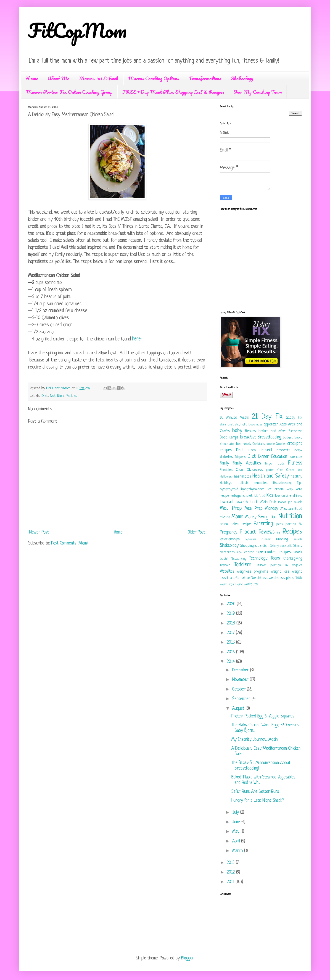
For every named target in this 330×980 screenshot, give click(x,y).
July (236, 813)
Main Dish (268, 502)
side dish (262, 546)
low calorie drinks (289, 496)
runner (266, 540)
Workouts (251, 584)
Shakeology (242, 78)
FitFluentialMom (59, 388)
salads (298, 540)
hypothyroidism (253, 489)
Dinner (264, 457)
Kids (270, 496)
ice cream (276, 489)
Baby (237, 431)
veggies (297, 565)
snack (298, 552)
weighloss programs (253, 572)
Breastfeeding (269, 437)
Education (279, 457)
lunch (254, 502)
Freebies (226, 470)
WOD (299, 578)
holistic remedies (253, 483)
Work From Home (231, 585)
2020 (232, 604)
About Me (58, 78)
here (136, 339)
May (236, 832)
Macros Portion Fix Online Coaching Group (69, 92)
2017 (231, 633)
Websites (227, 572)
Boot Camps (229, 437)
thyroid (225, 565)
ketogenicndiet (242, 496)
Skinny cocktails (281, 546)
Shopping (247, 546)
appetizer (271, 424)
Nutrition (57, 396)
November (241, 680)
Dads (240, 450)
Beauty (251, 431)
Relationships (230, 539)
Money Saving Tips (261, 517)
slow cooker (245, 552)
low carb (227, 502)
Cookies (281, 444)
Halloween (227, 477)
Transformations (205, 78)
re (279, 533)
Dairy (252, 450)
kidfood (260, 496)
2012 (231, 872)
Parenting (263, 524)
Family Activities (247, 463)
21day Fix (294, 418)
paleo (224, 524)
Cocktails (259, 444)
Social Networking (233, 559)
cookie (270, 444)
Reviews (251, 540)
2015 (231, 652)
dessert (266, 450)
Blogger (187, 958)
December (241, 670)
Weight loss (280, 572)
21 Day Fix (267, 417)
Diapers (240, 457)
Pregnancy (229, 532)
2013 (231, 863)
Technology (258, 559)
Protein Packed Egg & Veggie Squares (263, 716)
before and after (272, 431)
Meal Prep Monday (261, 509)
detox (298, 450)
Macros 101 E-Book (99, 78)
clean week (243, 444)
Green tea (294, 470)
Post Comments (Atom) (69, 543)
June (237, 822)
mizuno (225, 517)
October (240, 689)
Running (282, 539)
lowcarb (242, 502)
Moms (237, 517)
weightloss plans (281, 578)
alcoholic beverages (249, 425)
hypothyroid (229, 489)
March (238, 851)
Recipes (71, 396)
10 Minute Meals (234, 418)
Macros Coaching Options (154, 78)
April (237, 841)
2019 (231, 614)
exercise (296, 457)
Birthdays (295, 431)
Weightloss (260, 578)
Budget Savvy (292, 438)
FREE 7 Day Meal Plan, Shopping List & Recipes (173, 92)
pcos (280, 524)
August (239, 709)
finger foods (275, 464)
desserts (284, 450)
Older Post (196, 532)
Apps (283, 424)
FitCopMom (77, 30)
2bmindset (227, 425)
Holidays (226, 483)
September (242, 699)
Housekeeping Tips (288, 483)
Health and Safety (271, 476)
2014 (231, 662)
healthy (296, 477)
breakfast (248, 437)
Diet (45, 396)
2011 (231, 882)
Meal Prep (231, 509)
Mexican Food (291, 509)
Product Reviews (257, 532)
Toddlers (243, 565)
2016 (231, 643)
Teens (275, 559)
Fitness (295, 463)
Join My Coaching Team (258, 92)
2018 (232, 623)
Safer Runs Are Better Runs (255, 792)
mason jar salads (290, 502)
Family (224, 463)
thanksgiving (293, 559)
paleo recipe (241, 524)
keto (290, 490)
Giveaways (255, 470)
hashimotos (243, 477)
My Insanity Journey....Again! (255, 740)
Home (32, 78)
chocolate (227, 444)
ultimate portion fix (272, 565)
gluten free (275, 470)
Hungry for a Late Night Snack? (258, 801)
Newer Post (39, 532)
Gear (240, 470)
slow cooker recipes (273, 552)
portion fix (294, 524)
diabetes (226, 457)
